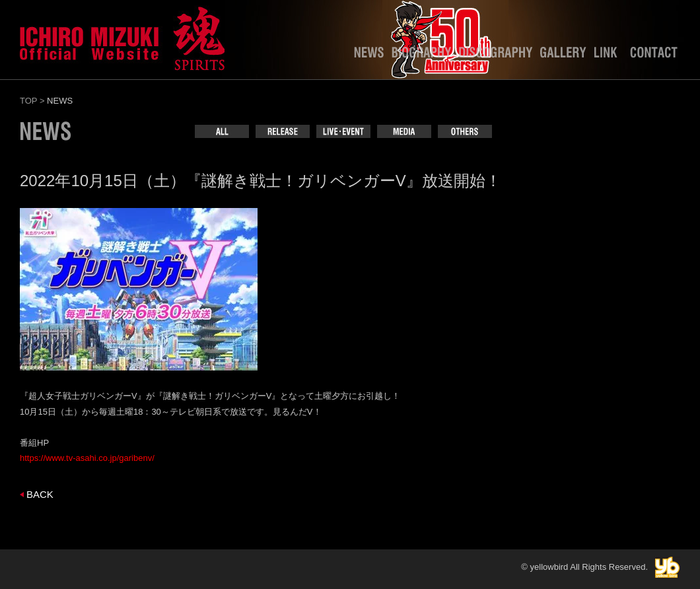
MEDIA (404, 131)
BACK (40, 494)
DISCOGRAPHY (496, 55)
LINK (608, 55)
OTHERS (465, 131)
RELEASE (283, 131)
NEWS (369, 55)
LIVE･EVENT (343, 131)
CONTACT (654, 55)
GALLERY (563, 55)
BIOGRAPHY (421, 55)
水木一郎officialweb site (122, 36)
